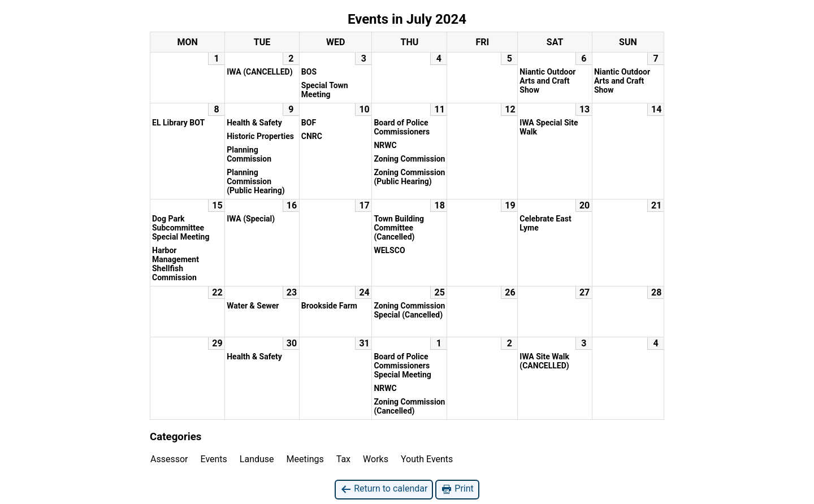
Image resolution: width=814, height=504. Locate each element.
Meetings (305, 459)
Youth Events (427, 459)
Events (214, 459)
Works (376, 459)
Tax (343, 459)
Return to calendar (384, 489)
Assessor (169, 459)
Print (457, 489)
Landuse (257, 459)
